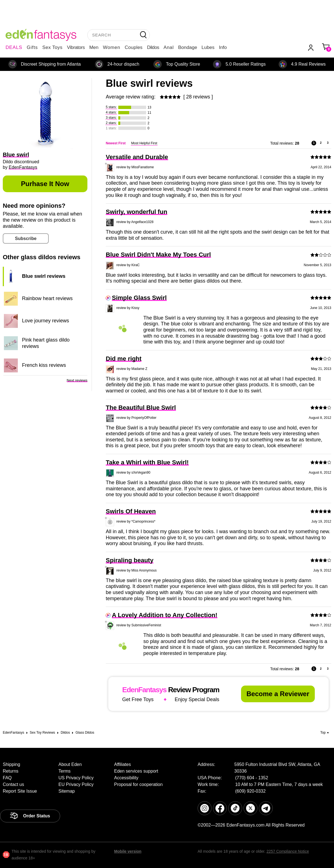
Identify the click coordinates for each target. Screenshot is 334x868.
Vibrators (76, 47)
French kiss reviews (44, 365)
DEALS (14, 47)
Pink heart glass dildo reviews (46, 343)
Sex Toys (52, 47)
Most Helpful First (144, 143)
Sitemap (67, 791)
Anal (169, 47)
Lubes (208, 47)
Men (94, 47)
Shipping (11, 764)
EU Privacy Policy (76, 784)
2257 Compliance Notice (288, 851)
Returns (11, 771)
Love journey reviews (46, 321)
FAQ (7, 778)
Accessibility (126, 778)
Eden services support (136, 771)
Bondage (188, 47)
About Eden (70, 764)
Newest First (116, 143)
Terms (65, 771)
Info (223, 47)
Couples (134, 47)
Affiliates (122, 764)
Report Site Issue (20, 791)
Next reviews (77, 380)
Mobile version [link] (128, 851)
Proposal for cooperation (138, 784)
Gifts (32, 47)
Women (112, 47)
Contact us (13, 784)
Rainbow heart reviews (47, 298)
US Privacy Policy (76, 778)
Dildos (153, 47)
